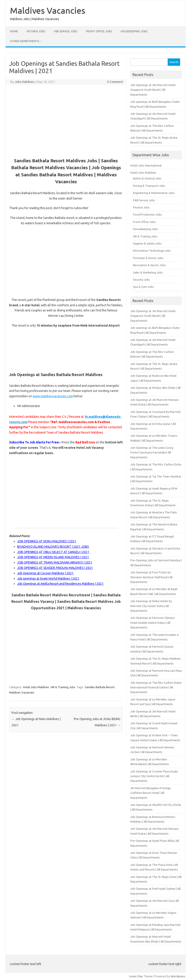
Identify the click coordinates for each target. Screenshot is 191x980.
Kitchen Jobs (36, 31)
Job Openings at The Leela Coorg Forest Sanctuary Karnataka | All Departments (152, 452)
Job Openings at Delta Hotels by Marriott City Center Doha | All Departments (151, 606)
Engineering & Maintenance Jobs (154, 193)
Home (14, 31)
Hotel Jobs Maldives (36, 687)
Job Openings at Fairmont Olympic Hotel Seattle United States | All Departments (153, 623)
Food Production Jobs (147, 214)
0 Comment (115, 82)
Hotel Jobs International (146, 165)
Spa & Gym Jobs (143, 287)
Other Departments (25, 41)
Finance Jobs (141, 207)
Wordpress (178, 976)
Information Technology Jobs (152, 251)
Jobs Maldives (25, 82)
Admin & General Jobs (147, 178)
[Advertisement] (66, 121)
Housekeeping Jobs (134, 31)
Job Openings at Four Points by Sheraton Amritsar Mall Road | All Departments (151, 577)
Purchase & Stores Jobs (148, 258)
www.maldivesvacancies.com (53, 396)
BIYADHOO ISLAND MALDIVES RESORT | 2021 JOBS (53, 547)
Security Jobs (142, 280)
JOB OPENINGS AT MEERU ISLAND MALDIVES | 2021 (53, 557)
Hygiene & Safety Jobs (147, 243)
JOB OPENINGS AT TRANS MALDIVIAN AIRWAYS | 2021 (55, 562)
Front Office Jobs (99, 31)
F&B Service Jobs (66, 31)
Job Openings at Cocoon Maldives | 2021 (45, 573)
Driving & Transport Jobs (149, 186)
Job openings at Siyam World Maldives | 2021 (48, 579)
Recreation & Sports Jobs (149, 265)
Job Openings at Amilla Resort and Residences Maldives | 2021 (60, 584)
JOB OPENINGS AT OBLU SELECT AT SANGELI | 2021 (53, 552)
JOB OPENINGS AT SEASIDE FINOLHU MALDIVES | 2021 (55, 568)
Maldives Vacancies (48, 10)
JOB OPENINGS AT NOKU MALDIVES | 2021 (47, 541)
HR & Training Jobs (63, 687)
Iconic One (136, 976)
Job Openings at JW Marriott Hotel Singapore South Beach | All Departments (153, 90)
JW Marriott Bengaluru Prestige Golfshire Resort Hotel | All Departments (151, 793)
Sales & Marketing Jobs (148, 272)
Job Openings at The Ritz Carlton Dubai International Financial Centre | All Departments (156, 687)
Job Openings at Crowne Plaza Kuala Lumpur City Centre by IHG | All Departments (154, 776)
